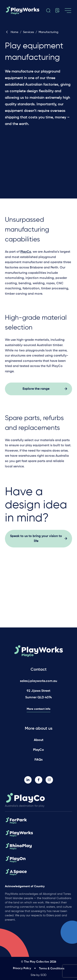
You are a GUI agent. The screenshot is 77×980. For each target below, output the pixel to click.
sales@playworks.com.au (38, 681)
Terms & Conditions (52, 969)
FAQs (38, 760)
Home (12, 32)
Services (28, 32)
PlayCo (38, 750)
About (39, 740)
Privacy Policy (22, 968)
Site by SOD (38, 975)
